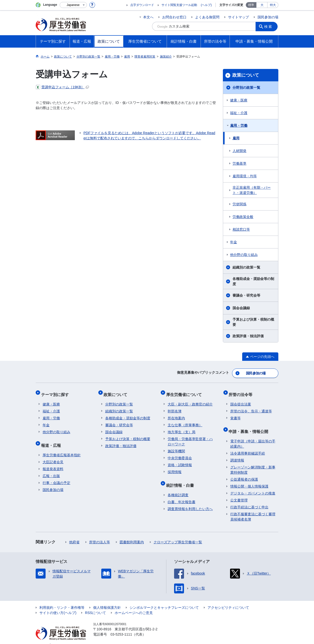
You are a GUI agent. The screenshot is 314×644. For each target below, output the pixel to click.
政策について (246, 75)
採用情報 (175, 467)
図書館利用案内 (132, 534)
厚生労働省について (185, 391)
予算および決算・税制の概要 (253, 322)
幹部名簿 (175, 407)
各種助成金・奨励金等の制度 (253, 281)
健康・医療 (239, 100)
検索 (269, 26)
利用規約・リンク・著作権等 (62, 600)
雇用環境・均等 (245, 176)
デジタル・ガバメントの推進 (253, 486)
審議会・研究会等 (246, 295)
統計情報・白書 (182, 479)
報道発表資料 (53, 461)
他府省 (74, 534)
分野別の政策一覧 (246, 88)
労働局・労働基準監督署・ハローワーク (190, 437)
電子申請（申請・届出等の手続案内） (253, 436)
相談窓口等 (241, 229)
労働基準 (239, 163)
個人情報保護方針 (107, 600)
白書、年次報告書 (182, 494)
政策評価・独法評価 (248, 336)
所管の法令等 (242, 391)
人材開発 (239, 151)
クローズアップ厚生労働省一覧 (178, 534)
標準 (251, 5)
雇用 (236, 138)
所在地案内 (176, 414)
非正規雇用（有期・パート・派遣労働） (252, 190)
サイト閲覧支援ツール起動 (179, 5)
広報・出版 (51, 468)
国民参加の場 (268, 17)
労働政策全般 (243, 217)
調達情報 (237, 453)
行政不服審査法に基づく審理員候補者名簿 (253, 509)
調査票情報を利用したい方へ (190, 501)
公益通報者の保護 (244, 472)
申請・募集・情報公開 (250, 425)
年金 (234, 242)
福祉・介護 (239, 113)
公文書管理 (239, 492)
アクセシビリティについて (228, 600)
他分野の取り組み (244, 255)
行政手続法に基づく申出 (249, 499)
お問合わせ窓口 (174, 17)
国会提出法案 (241, 400)
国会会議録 (241, 308)
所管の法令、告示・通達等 (251, 407)
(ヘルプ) (206, 5)
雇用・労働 (239, 125)
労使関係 (239, 204)
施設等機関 (176, 447)
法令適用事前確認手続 (248, 446)
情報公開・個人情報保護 (249, 479)
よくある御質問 (207, 17)
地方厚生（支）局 (182, 428)
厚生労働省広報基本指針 (62, 447)
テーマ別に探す (56, 391)
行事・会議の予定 (56, 475)
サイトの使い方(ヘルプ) (58, 605)
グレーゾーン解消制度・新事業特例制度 (253, 462)
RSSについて (95, 605)
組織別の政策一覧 (246, 267)
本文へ (148, 17)
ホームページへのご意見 (134, 605)
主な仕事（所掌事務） (185, 421)
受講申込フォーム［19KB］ (62, 87)
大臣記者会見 (53, 454)
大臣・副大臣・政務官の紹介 (190, 400)
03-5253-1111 (121, 627)
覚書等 (235, 414)
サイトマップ (238, 17)
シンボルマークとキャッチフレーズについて (164, 600)
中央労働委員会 (180, 454)
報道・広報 (52, 439)
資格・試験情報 (180, 460)
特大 (273, 5)
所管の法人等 (100, 534)
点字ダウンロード (142, 5)
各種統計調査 (178, 487)
